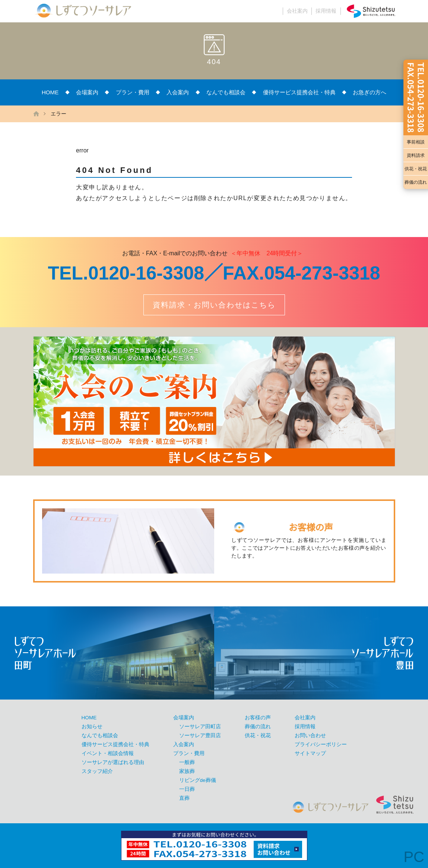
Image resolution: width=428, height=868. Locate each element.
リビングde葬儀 (198, 780)
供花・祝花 (416, 169)
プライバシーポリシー (321, 744)
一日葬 (187, 789)
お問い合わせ (310, 736)
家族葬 (187, 771)
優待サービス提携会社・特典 (299, 92)
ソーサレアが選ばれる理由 (113, 762)
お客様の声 (258, 718)
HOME (50, 92)
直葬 (184, 798)
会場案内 (87, 92)
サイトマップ (310, 753)
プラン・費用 (133, 92)
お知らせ (92, 727)
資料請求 (416, 155)
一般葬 (187, 762)
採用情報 (326, 11)
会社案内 (297, 11)
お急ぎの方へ (370, 92)
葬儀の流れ (416, 182)
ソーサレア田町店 (200, 727)
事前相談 (416, 142)
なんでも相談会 (226, 92)
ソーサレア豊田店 (200, 736)
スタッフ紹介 (97, 771)
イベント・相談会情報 (108, 753)
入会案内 (178, 92)
